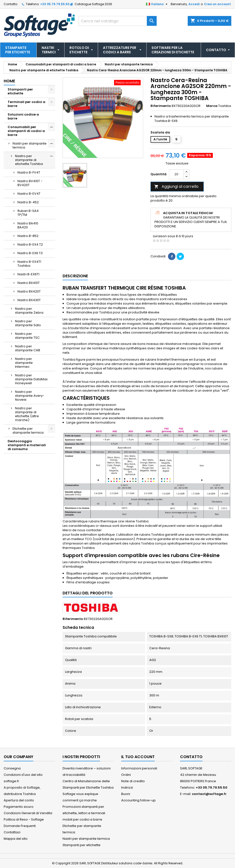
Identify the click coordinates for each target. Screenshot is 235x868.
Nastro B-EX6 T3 (30, 253)
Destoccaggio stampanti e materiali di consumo (27, 445)
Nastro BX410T (29, 283)
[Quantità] (176, 174)
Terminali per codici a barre (26, 104)
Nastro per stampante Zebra (29, 311)
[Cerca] (117, 21)
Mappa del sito (16, 839)
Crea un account (217, 4)
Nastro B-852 (28, 236)
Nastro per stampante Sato (28, 323)
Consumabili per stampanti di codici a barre (26, 131)
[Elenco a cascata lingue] (157, 4)
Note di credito (133, 781)
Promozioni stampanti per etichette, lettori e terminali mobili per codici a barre (84, 813)
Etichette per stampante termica (28, 431)
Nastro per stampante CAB (28, 348)
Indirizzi (127, 787)
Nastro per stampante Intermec (24, 363)
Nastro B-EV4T (29, 194)
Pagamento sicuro (19, 807)
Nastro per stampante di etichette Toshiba (29, 160)
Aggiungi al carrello (176, 186)
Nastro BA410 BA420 (28, 225)
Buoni (126, 794)
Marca (212, 106)
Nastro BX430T (29, 300)
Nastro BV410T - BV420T (30, 183)
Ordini (126, 775)
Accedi (194, 4)
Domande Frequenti (20, 826)
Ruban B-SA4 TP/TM (28, 213)
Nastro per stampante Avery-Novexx (30, 396)
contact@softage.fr (209, 794)
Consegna (12, 768)
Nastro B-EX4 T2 (30, 244)
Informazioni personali (139, 768)
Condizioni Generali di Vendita (28, 813)
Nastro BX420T (29, 291)
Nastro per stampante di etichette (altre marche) (27, 414)
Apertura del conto (19, 800)
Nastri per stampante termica (30, 145)
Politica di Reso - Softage (24, 819)
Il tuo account (138, 757)
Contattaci (12, 832)
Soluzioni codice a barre (23, 116)
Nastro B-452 (28, 202)
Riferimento (161, 106)
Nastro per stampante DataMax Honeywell (31, 379)
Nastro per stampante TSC (27, 336)
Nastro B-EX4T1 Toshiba (29, 264)
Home (9, 81)
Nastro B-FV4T (29, 172)
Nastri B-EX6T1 (28, 274)
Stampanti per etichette (20, 91)
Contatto (10, 4)
